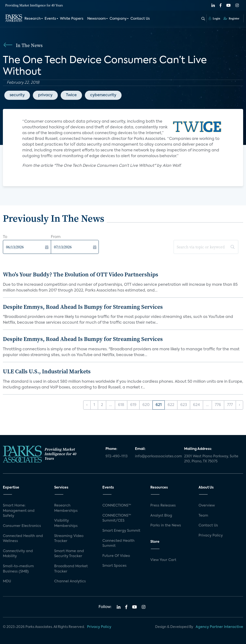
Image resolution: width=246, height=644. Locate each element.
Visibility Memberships (66, 523)
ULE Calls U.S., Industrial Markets (47, 371)
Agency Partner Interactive (219, 627)
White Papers (72, 19)
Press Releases (163, 506)
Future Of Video (116, 556)
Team (203, 516)
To (5, 237)
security (17, 95)
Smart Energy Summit (121, 531)
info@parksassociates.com (157, 456)
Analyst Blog (161, 516)
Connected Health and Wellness (23, 539)
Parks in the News (166, 525)
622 (171, 405)
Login (214, 18)
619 (133, 405)
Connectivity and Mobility (18, 554)
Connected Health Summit (118, 543)
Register (231, 18)
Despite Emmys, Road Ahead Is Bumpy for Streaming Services (83, 307)
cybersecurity (103, 95)
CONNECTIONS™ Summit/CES (117, 518)
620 (146, 405)
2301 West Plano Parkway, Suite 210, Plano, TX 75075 (211, 459)
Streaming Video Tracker (69, 539)
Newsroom (97, 19)
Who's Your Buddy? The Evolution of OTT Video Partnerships (81, 274)
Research (33, 19)
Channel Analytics (70, 581)
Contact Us (140, 19)
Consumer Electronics (22, 526)
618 (121, 405)
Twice (71, 95)
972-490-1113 (117, 456)
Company (118, 19)
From (56, 237)
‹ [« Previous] (87, 405)
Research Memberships (66, 508)
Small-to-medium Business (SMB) (18, 569)
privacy (45, 95)
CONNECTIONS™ (117, 506)
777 (230, 405)
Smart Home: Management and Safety (19, 511)
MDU (7, 581)
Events (50, 19)
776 (218, 405)
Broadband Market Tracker (71, 569)
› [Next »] (239, 405)
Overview (207, 506)
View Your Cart (163, 560)
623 (184, 405)
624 (196, 405)
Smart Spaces (114, 566)
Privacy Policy (211, 536)
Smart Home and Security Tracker (69, 554)
